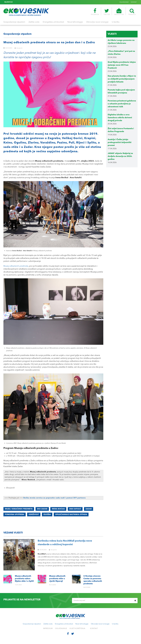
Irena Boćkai (58, 509)
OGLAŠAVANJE (124, 2)
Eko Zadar (42, 509)
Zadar (89, 509)
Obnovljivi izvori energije (97, 22)
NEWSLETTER (119, 12)
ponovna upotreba (15, 514)
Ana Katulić (75, 509)
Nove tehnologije (75, 22)
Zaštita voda (34, 22)
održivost (34, 514)
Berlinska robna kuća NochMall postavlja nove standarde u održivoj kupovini (65, 543)
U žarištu (116, 22)
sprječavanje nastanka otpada (71, 514)
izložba (47, 514)
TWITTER (107, 12)
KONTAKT (134, 2)
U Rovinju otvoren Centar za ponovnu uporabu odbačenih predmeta (35, 2)
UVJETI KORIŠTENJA (77, 629)
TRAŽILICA (132, 12)
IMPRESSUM (48, 629)
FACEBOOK (95, 12)
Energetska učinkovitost (53, 22)
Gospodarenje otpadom (14, 22)
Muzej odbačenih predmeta (16, 266)
